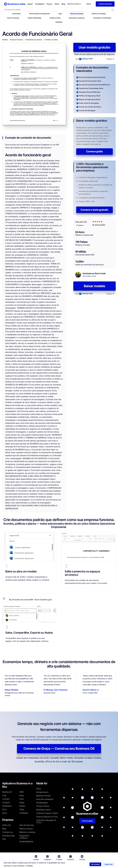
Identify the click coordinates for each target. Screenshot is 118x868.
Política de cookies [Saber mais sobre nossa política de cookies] (88, 865)
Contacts (6, 803)
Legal (60, 14)
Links (21, 799)
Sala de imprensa (27, 825)
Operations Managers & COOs (46, 821)
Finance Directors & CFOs (47, 817)
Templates (24, 813)
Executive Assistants (45, 799)
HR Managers (42, 803)
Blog (4, 829)
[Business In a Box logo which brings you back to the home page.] (15, 4)
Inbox (22, 796)
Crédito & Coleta (55, 18)
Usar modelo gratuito (94, 47)
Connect (6, 799)
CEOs (39, 789)
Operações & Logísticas (77, 18)
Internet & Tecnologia (99, 14)
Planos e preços (26, 829)
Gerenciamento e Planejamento (39, 14)
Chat (4, 796)
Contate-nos (8, 832)
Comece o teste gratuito (94, 210)
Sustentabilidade (26, 841)
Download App (9, 836)
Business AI (7, 792)
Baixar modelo (94, 286)
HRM (21, 792)
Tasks (22, 809)
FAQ (4, 839)
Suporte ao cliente (74, 4)
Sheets (22, 806)
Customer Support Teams (47, 813)
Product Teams (43, 806)
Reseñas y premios (27, 832)
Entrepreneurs (42, 792)
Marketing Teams (44, 810)
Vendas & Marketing (34, 18)
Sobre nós (7, 825)
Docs (4, 809)
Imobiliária (59, 22)
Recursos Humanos (77, 14)
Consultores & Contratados (102, 18)
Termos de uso (50, 865)
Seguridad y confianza (24, 837)
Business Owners (44, 796)
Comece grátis (94, 151)
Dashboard (7, 806)
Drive (4, 813)
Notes (22, 803)
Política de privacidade (69, 865)
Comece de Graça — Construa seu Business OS (59, 748)
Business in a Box (36, 865)
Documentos (17, 14)
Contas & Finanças (13, 18)
